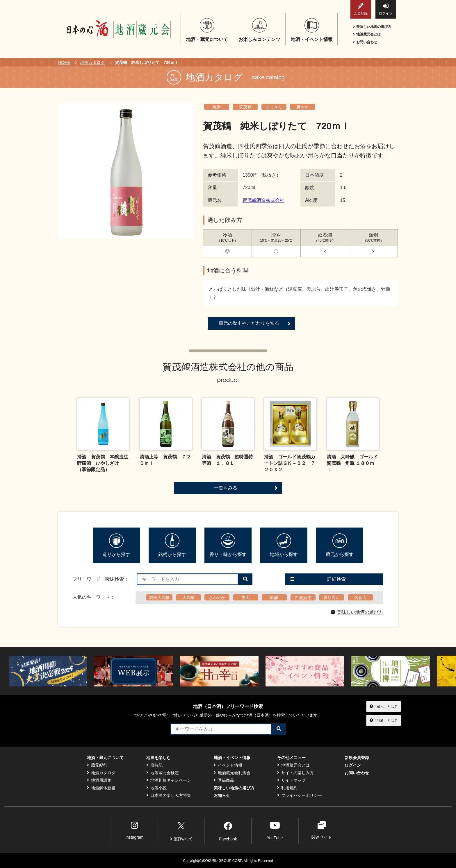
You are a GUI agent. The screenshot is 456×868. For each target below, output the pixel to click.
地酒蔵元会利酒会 (232, 773)
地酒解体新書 (101, 788)
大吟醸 (188, 598)
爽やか (302, 107)
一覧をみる (246, 488)
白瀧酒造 (303, 598)
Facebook (228, 831)
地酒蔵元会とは (367, 34)
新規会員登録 (357, 758)
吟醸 (274, 598)
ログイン (386, 9)
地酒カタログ (92, 62)
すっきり (274, 107)
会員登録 (361, 9)
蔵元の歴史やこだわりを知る (255, 324)
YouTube (275, 830)
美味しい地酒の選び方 (372, 27)
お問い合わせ (365, 42)
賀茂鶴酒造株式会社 (263, 200)
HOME (64, 62)
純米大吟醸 (159, 598)
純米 (217, 107)
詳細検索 (318, 579)
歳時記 (154, 765)
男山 (246, 598)
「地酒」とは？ (384, 720)
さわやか (217, 598)
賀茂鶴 (245, 107)
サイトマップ (291, 780)
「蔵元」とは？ (384, 706)
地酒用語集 (99, 780)
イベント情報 (228, 765)
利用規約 (287, 788)
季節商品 (224, 780)
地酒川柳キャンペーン (169, 780)
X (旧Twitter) (181, 831)
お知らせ (222, 795)
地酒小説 (156, 788)
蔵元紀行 (97, 765)
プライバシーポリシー (300, 795)
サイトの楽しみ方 (295, 773)
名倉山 (360, 598)
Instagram (134, 830)
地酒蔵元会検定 (163, 773)
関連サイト (322, 830)
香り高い (332, 598)
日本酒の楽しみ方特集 (169, 795)
